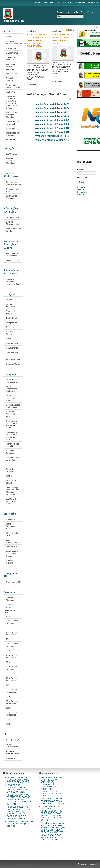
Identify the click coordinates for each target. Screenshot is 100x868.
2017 (8, 685)
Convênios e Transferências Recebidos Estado (12, 436)
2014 (8, 719)
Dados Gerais (12, 53)
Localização (65, 3)
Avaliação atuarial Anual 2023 (52, 112)
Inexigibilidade (12, 323)
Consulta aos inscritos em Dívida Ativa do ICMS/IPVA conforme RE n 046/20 (13, 102)
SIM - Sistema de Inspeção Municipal (14, 115)
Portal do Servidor (10, 470)
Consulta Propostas (11, 452)
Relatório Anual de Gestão (13, 459)
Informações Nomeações (11, 197)
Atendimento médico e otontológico (12, 67)
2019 (8, 662)
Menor (90, 12)
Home (38, 3)
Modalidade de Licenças (12, 134)
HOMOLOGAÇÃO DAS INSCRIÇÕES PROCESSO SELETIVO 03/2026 (53, 837)
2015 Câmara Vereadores (12, 714)
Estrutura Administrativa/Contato (14, 43)
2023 (8, 616)
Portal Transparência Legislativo (12, 389)
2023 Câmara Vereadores (12, 622)
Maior (76, 12)
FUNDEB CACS (13, 260)
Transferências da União (12, 445)
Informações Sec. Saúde (14, 230)
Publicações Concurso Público (14, 183)
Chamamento (12, 348)
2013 (8, 724)
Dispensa (10, 327)
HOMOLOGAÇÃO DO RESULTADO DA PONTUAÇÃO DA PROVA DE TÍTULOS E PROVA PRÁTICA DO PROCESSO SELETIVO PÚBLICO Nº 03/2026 (52, 813)
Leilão (9, 339)
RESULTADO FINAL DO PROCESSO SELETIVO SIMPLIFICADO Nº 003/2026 (53, 801)
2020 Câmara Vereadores (12, 656)
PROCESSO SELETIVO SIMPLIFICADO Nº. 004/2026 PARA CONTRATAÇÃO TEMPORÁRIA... (38, 40)
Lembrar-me (83, 177)
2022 (8, 628)
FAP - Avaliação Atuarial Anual (47, 94)
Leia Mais (33, 84)
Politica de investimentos (12, 746)
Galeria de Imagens (11, 59)
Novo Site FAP (12, 740)
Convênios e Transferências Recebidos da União (12, 424)
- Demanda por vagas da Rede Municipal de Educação (13, 491)
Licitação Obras (13, 364)
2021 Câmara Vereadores (12, 645)
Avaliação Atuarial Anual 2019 (52, 128)
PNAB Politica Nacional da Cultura (12, 554)
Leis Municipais (13, 519)
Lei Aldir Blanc (12, 547)
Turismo (80, 3)
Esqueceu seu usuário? (83, 193)
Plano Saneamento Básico (12, 526)
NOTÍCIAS (32, 31)
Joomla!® (94, 864)
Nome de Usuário (85, 162)
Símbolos (93, 3)
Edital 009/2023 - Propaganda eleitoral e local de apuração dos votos (20, 824)
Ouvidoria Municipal (10, 599)
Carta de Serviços (10, 606)
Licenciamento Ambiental (12, 123)
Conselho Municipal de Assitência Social (13, 282)
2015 (8, 708)
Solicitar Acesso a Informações (13, 406)
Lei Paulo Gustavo (10, 562)
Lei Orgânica (12, 154)
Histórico (50, 3)
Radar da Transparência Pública (12, 414)
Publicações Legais (11, 482)
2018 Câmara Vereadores (12, 679)
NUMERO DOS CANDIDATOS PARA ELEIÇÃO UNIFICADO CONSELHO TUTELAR (17, 788)
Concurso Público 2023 (14, 190)
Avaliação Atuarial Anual (13, 753)
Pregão (9, 300)
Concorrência (12, 343)
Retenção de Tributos (12, 79)
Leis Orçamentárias (12, 541)
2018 (8, 674)
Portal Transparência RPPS (12, 398)
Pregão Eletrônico (10, 305)
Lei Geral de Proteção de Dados (11, 501)
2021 (8, 639)
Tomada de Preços (11, 312)
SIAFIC (9, 476)
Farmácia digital (13, 217)
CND (8, 465)
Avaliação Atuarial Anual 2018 (52, 132)
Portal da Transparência (12, 381)
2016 (8, 696)
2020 (8, 651)
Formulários (11, 140)
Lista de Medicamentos (12, 223)
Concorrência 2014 (12, 354)
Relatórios (11, 758)
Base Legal (11, 128)
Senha (80, 170)
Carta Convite (12, 318)
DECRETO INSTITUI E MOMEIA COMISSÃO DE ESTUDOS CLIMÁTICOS (18, 780)
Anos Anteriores (13, 359)
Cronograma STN (14, 582)
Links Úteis (11, 48)
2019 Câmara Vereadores (12, 668)
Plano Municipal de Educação (13, 254)
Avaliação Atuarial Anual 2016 (52, 140)
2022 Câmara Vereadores (12, 633)
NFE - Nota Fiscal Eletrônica (13, 86)
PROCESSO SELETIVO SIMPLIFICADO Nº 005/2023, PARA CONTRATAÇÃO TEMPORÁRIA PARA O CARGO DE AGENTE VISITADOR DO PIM (20, 813)
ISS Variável (11, 73)
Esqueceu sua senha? (83, 189)
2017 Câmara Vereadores (12, 691)
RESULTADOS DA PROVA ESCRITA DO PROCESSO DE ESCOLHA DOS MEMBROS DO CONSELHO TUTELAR (19, 799)
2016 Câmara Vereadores (12, 702)
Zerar (83, 12)
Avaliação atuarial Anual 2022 (52, 116)
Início (8, 37)
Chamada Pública (10, 333)
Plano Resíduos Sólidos (13, 534)
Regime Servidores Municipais (11, 161)
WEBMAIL (11, 92)
